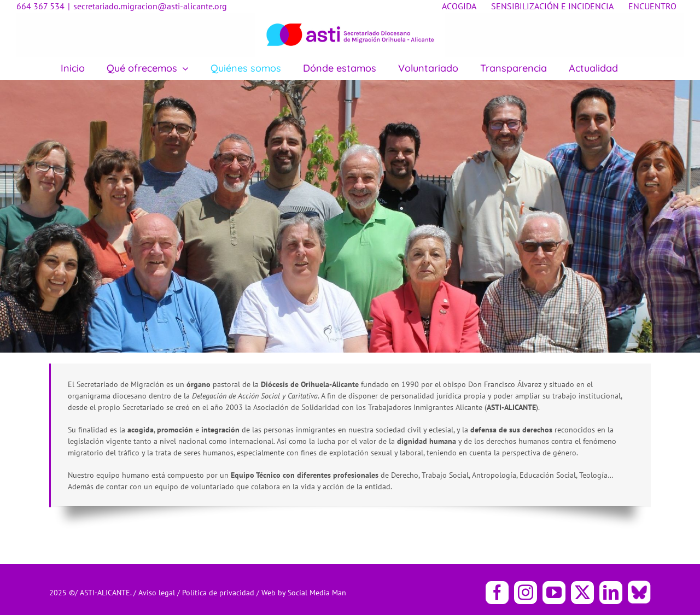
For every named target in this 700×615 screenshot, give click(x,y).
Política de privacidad (219, 593)
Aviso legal (158, 593)
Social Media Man (317, 593)
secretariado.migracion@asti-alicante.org (150, 6)
